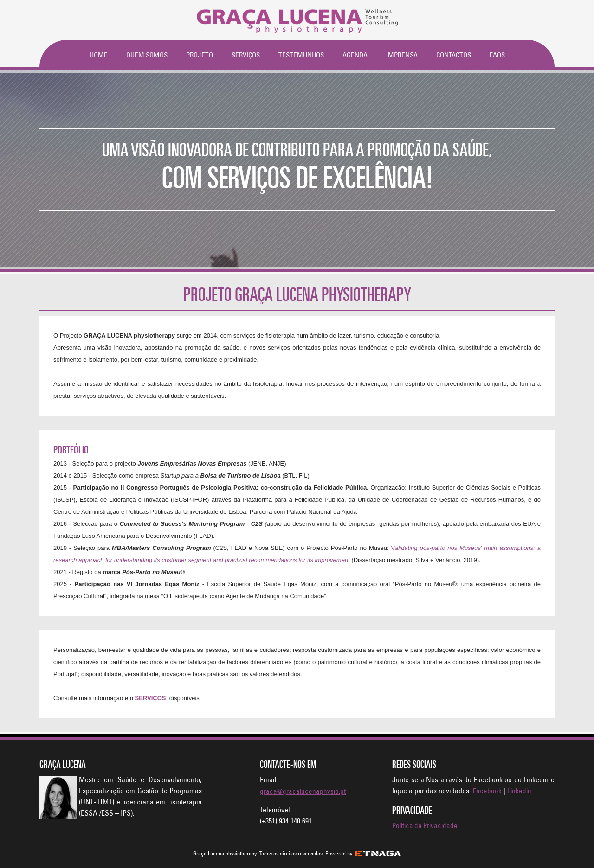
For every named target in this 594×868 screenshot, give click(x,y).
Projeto (200, 55)
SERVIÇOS (151, 698)
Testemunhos (301, 55)
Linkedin (519, 791)
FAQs (497, 55)
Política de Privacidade (425, 826)
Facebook (487, 791)
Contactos (454, 55)
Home (99, 55)
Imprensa (402, 55)
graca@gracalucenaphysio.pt (303, 791)
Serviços (246, 55)
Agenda (355, 55)
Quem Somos (147, 55)
